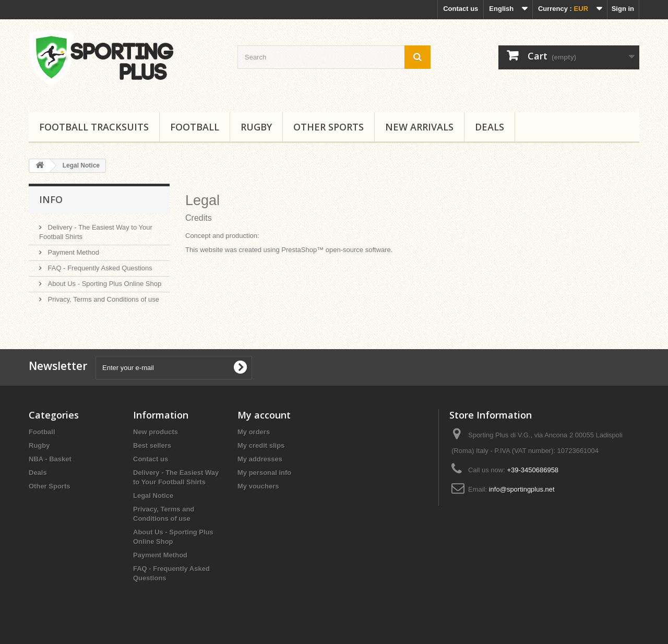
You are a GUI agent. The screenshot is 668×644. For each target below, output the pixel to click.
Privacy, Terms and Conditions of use (103, 299)
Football (195, 127)
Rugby (256, 127)
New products (156, 432)
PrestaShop (299, 250)
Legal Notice (153, 496)
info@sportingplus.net (522, 489)
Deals (490, 127)
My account (264, 415)
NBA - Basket (50, 459)
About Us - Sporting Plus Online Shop (104, 284)
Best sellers (152, 445)
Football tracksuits (94, 127)
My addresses (260, 459)
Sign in (623, 9)
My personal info (264, 473)
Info (51, 199)
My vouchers (258, 486)
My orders (254, 432)
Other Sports (329, 127)
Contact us (461, 9)
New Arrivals (419, 127)
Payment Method (73, 252)
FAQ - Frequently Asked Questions (99, 268)
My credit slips (261, 445)
